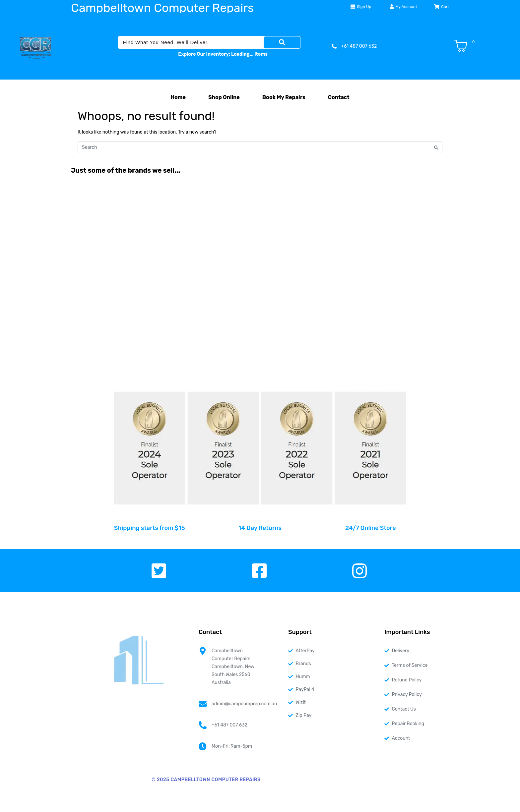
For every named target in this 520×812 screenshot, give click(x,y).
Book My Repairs (284, 97)
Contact (339, 97)
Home (178, 97)
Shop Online (224, 97)
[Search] (282, 42)
